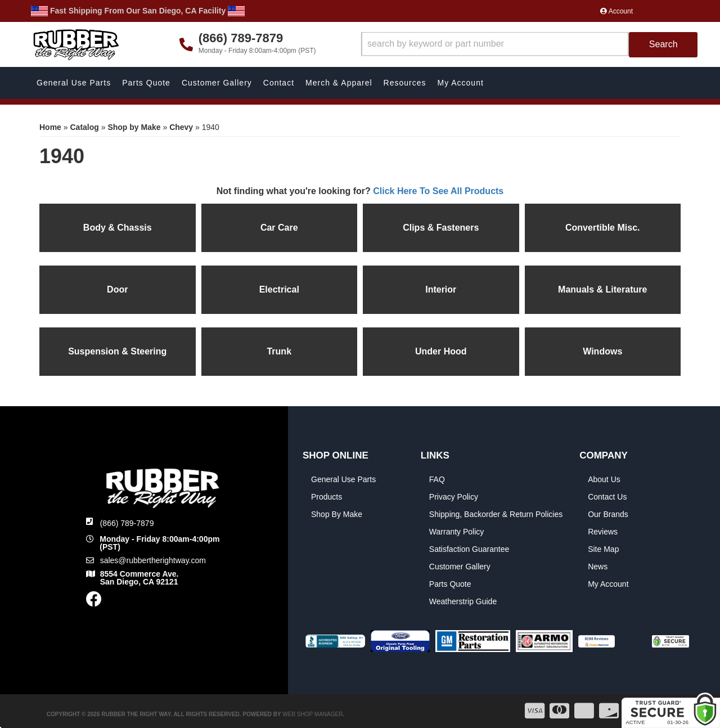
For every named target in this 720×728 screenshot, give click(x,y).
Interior (441, 289)
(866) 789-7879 (127, 523)
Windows (602, 351)
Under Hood (441, 351)
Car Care (279, 228)
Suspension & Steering (117, 351)
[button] (530, 45)
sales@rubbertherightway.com (153, 560)
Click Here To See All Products (438, 191)
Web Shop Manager (312, 714)
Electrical (279, 289)
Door (117, 289)
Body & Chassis (118, 228)
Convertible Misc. (602, 228)
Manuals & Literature (602, 289)
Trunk (279, 351)
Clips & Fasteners (441, 228)
